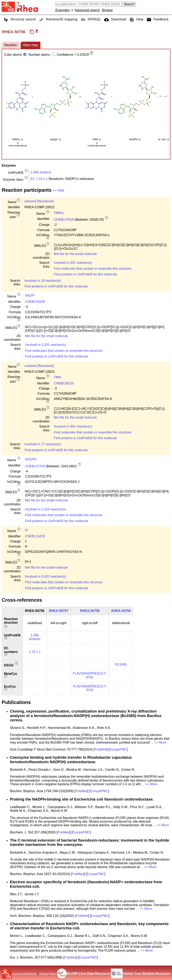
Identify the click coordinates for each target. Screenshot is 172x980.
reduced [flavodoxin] (39, 201)
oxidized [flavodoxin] (39, 366)
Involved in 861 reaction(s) (73, 426)
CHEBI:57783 (35, 466)
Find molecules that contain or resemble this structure (93, 269)
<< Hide (59, 190)
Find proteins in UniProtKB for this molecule (85, 274)
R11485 (121, 664)
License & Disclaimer (24, 974)
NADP (30, 296)
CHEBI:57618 (64, 220)
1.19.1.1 (35, 652)
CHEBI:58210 (64, 383)
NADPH (31, 459)
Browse (107, 10)
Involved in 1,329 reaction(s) (45, 509)
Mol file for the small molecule (75, 254)
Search (129, 4)
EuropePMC (118, 749)
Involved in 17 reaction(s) (43, 444)
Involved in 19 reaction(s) (43, 281)
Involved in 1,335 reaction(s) (45, 345)
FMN (57, 377)
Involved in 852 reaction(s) (73, 263)
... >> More (159, 742)
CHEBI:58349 (35, 302)
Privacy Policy (48, 974)
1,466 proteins (41, 172)
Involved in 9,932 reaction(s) (45, 576)
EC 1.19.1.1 (39, 179)
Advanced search (87, 10)
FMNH (59, 213)
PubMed (101, 749)
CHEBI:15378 (35, 536)
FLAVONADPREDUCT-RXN (90, 675)
